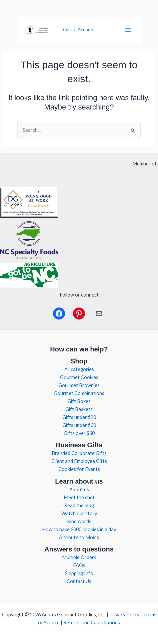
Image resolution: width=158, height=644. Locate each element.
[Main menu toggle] (128, 30)
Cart (67, 30)
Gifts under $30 (79, 425)
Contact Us (79, 581)
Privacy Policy (124, 615)
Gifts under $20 (79, 417)
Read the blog (79, 505)
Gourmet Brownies (79, 385)
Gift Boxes (79, 401)
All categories (79, 369)
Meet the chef (79, 497)
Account (86, 30)
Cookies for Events (79, 469)
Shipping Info (79, 573)
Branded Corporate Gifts (79, 453)
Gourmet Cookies (79, 377)
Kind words (79, 521)
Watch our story (79, 513)
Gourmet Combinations (79, 393)
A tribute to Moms (79, 537)
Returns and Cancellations (92, 623)
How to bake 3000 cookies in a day (79, 529)
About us (79, 489)
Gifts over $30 (79, 433)
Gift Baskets (79, 409)
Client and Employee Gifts (79, 461)
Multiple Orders (79, 557)
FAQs (79, 565)
